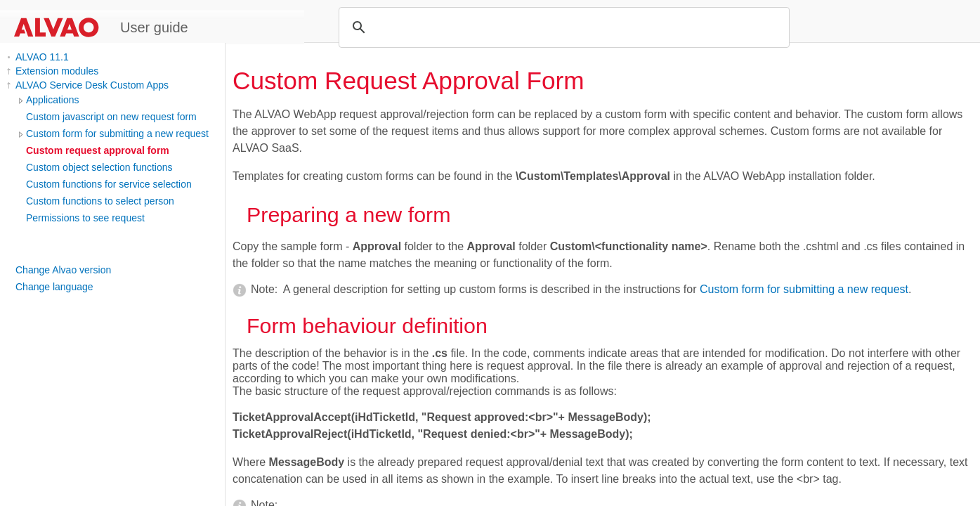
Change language (54, 287)
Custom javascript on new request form (111, 117)
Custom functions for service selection (109, 184)
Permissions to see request (85, 218)
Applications (53, 100)
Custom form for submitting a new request (117, 134)
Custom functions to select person (100, 201)
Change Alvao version (63, 270)
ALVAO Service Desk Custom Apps (92, 85)
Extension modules (57, 71)
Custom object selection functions (99, 167)
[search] (562, 27)
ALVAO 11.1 (42, 57)
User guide (154, 27)
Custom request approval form (98, 150)
